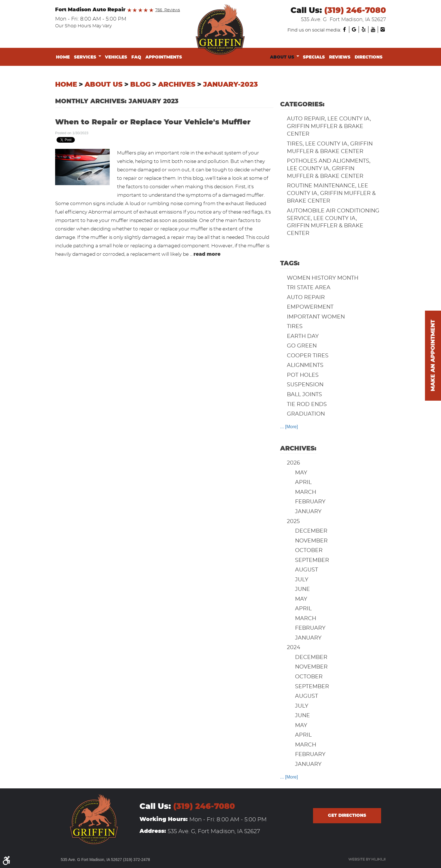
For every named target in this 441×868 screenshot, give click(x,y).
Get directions (347, 816)
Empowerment (310, 307)
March (306, 492)
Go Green (302, 346)
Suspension (305, 385)
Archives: (298, 448)
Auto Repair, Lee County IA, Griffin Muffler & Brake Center (329, 126)
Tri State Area (309, 288)
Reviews (340, 57)
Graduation (306, 414)
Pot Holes (303, 375)
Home (63, 57)
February (310, 502)
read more (207, 254)
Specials (314, 57)
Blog (140, 85)
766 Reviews (168, 10)
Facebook (344, 30)
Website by (367, 859)
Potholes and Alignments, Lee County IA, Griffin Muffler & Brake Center (329, 169)
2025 (293, 522)
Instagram (382, 30)
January (308, 512)
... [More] (289, 427)
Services (85, 57)
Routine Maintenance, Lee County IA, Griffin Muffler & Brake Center (331, 193)
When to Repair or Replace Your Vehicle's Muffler (153, 122)
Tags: (290, 263)
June (302, 589)
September (312, 560)
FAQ (136, 57)
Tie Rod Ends (307, 404)
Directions (369, 57)
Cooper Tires (308, 356)
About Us (282, 57)
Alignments (305, 365)
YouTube (373, 30)
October (309, 550)
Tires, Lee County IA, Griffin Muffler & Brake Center (330, 148)
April (303, 482)
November (311, 541)
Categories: (302, 104)
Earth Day (303, 336)
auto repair (306, 298)
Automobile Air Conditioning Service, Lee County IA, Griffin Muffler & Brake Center (333, 222)
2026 (293, 463)
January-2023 (230, 85)
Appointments (164, 57)
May (301, 473)
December (311, 531)
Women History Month (323, 278)
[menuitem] (64, 57)
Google (354, 30)
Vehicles (116, 57)
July (302, 580)
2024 (294, 648)
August (307, 570)
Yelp (363, 30)
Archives (177, 85)
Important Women (316, 317)
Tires (295, 327)
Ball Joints (304, 395)
